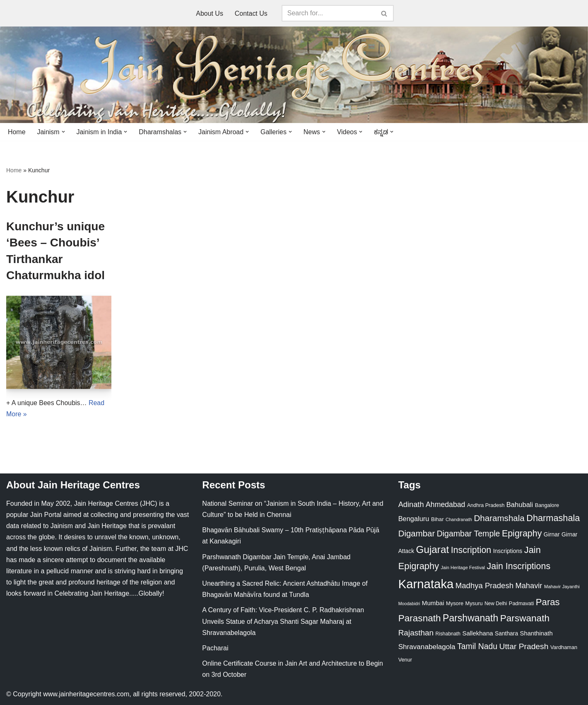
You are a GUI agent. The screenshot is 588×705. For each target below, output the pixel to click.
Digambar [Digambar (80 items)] (417, 534)
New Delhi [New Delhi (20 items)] (496, 604)
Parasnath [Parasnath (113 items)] (420, 618)
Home (17, 132)
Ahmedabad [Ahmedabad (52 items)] (445, 505)
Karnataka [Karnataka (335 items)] (426, 584)
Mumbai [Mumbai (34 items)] (433, 603)
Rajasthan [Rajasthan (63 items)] (416, 633)
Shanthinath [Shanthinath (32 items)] (536, 633)
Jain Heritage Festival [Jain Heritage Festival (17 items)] (463, 567)
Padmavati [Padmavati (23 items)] (522, 603)
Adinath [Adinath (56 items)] (411, 504)
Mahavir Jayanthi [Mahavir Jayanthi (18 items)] (562, 587)
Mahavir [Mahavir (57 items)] (529, 586)
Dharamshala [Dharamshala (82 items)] (499, 518)
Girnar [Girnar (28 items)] (552, 534)
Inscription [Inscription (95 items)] (471, 550)
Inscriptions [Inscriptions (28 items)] (508, 551)
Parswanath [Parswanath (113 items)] (525, 618)
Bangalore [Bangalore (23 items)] (547, 505)
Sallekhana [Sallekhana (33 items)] (477, 633)
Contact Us (251, 13)
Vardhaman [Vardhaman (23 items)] (564, 648)
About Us (210, 13)
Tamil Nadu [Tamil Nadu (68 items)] (477, 647)
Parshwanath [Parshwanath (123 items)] (470, 618)
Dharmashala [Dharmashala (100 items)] (553, 518)
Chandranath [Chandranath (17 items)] (459, 519)
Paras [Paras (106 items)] (548, 602)
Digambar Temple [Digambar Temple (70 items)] (469, 534)
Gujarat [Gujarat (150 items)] (433, 550)
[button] (63, 132)
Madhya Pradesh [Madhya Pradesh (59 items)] (484, 586)
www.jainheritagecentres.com (86, 694)
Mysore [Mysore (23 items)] (455, 603)
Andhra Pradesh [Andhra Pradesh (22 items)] (486, 505)
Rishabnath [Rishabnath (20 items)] (448, 634)
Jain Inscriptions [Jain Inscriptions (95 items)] (519, 566)
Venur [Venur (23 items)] (405, 660)
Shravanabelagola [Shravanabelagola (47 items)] (427, 647)
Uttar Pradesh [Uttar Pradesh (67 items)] (524, 647)
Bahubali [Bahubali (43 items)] (520, 505)
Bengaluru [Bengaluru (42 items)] (414, 519)
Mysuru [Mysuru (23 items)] (474, 603)
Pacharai (215, 648)
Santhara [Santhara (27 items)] (506, 633)
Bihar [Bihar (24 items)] (437, 519)
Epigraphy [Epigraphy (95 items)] (522, 534)
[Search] (328, 13)
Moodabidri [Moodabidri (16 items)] (409, 604)
